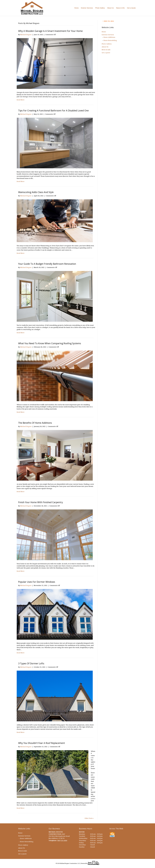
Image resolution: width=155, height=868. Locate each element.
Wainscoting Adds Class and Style (36, 192)
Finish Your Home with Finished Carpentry (41, 502)
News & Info (120, 8)
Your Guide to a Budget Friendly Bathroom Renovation (47, 264)
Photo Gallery (100, 8)
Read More (21, 100)
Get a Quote (131, 8)
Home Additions (109, 37)
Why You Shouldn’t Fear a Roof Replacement (42, 743)
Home (76, 8)
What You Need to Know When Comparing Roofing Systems (50, 343)
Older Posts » (89, 818)
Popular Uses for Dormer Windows (37, 582)
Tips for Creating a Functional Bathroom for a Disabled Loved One (54, 110)
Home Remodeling (110, 40)
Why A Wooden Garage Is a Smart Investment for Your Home (50, 31)
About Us (111, 8)
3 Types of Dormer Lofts (31, 663)
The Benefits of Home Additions (35, 423)
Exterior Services (87, 8)
